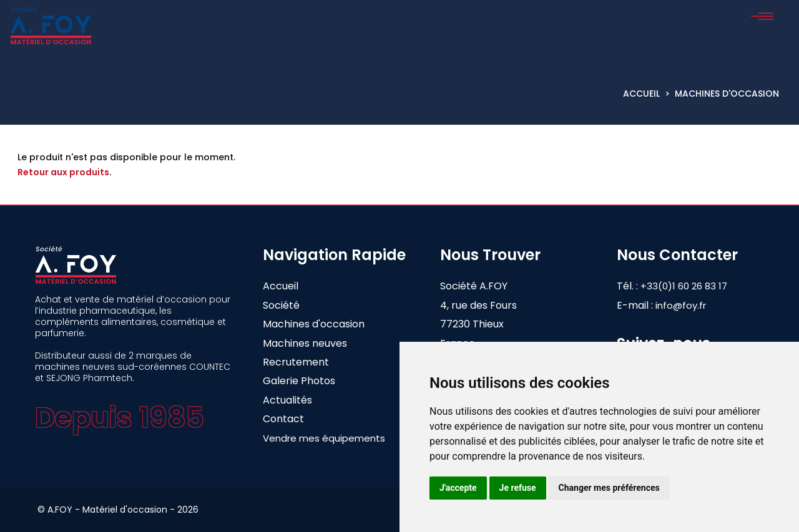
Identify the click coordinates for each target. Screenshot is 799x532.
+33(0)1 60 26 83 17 (694, 286)
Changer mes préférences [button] (609, 488)
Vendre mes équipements (324, 438)
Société (281, 305)
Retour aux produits (63, 172)
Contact (283, 419)
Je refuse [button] (518, 488)
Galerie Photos (299, 381)
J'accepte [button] (458, 488)
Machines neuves (305, 343)
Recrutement (296, 362)
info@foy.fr (681, 305)
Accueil (641, 94)
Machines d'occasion (727, 94)
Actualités (287, 400)
